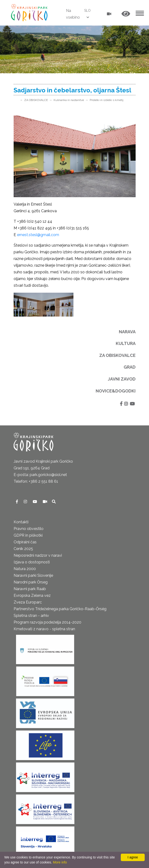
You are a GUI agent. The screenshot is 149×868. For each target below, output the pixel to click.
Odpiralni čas (25, 542)
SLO (87, 11)
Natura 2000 (25, 569)
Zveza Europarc (28, 602)
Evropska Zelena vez (32, 595)
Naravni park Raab (30, 589)
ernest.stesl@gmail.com (38, 235)
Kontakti (21, 522)
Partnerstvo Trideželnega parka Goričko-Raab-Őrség (60, 609)
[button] (126, 14)
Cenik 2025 (23, 549)
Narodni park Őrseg (31, 582)
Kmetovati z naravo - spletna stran (44, 629)
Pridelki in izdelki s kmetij (107, 100)
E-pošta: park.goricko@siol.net (40, 475)
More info (60, 862)
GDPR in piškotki (28, 535)
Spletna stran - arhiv (31, 616)
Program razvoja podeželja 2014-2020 (47, 622)
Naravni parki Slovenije (33, 575)
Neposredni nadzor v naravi (38, 555)
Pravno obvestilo (29, 529)
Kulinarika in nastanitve (69, 100)
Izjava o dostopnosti (32, 562)
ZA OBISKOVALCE (36, 100)
